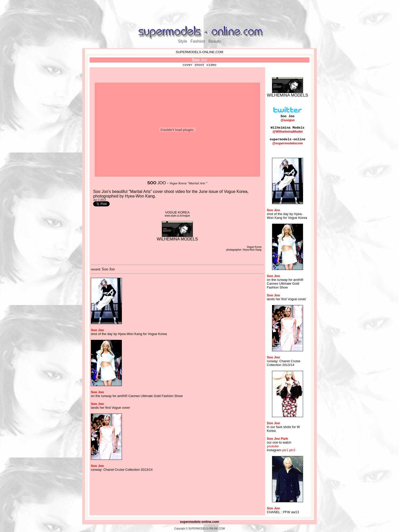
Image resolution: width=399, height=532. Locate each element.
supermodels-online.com (199, 522)
